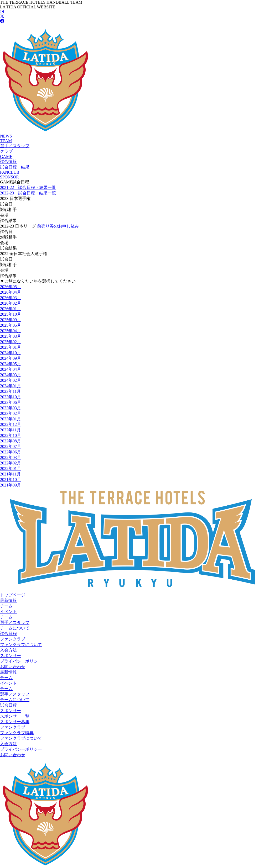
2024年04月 (11, 369)
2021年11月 (10, 474)
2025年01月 (11, 347)
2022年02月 (11, 463)
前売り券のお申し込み (58, 226)
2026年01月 (11, 309)
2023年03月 (11, 408)
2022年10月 (11, 435)
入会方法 (8, 650)
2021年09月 (11, 485)
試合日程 (8, 634)
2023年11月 (10, 391)
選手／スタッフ (15, 146)
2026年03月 (11, 298)
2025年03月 (11, 336)
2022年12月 (11, 424)
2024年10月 (11, 353)
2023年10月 (11, 397)
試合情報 (8, 162)
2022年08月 (11, 441)
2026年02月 (11, 303)
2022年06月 (11, 452)
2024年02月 (11, 380)
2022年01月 (11, 469)
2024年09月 (11, 358)
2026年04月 (11, 292)
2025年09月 (11, 320)
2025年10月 (11, 314)
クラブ (6, 151)
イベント (8, 612)
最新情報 (8, 600)
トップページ (13, 595)
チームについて (15, 628)
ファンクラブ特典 (17, 733)
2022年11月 (10, 430)
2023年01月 (11, 419)
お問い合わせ (13, 667)
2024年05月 (11, 364)
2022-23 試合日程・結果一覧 (28, 193)
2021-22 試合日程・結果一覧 (28, 187)
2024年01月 (11, 386)
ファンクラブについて (21, 645)
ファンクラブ (13, 639)
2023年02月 (11, 413)
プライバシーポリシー (21, 661)
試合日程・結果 (15, 167)
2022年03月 (11, 457)
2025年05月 (11, 325)
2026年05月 (11, 287)
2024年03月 (11, 375)
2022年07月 (11, 446)
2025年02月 (11, 342)
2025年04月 (11, 331)
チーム (6, 606)
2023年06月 (11, 402)
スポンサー (11, 656)
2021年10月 (11, 480)
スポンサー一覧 (15, 716)
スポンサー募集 (15, 722)
